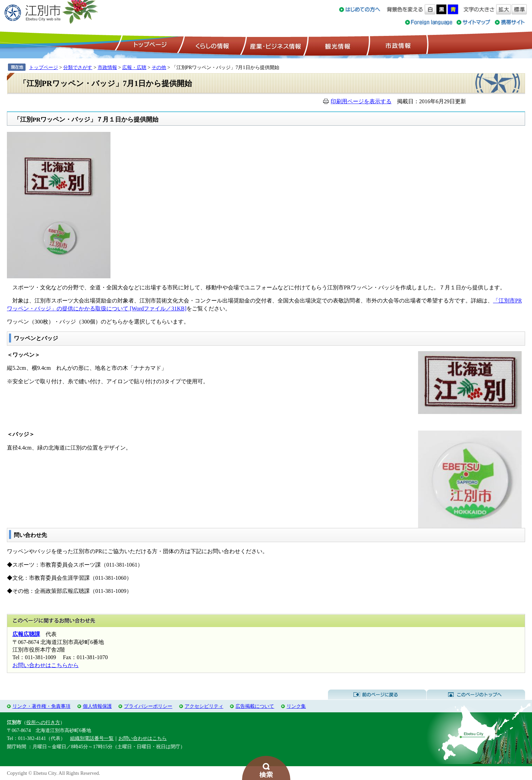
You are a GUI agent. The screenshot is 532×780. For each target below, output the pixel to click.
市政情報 (397, 45)
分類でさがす (78, 67)
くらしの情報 (212, 45)
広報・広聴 (134, 67)
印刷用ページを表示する (361, 101)
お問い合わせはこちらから (46, 665)
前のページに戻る (377, 695)
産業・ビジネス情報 (274, 45)
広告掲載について (255, 706)
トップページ (149, 45)
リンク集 (296, 706)
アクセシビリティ (204, 706)
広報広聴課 (26, 634)
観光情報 (337, 45)
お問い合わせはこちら (143, 738)
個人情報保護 (97, 706)
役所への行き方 (43, 722)
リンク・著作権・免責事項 (41, 706)
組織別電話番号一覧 (92, 738)
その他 (159, 67)
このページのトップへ (476, 695)
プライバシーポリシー (148, 706)
